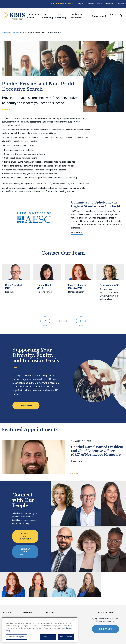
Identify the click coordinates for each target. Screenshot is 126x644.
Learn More (26, 406)
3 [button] (62, 321)
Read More (76, 457)
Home (5, 33)
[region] (40, 630)
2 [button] (59, 321)
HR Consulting (48, 16)
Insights (110, 4)
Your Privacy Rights (16, 637)
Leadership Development (76, 16)
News (100, 4)
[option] (16, 288)
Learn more (77, 233)
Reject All (48, 637)
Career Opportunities (61, 4)
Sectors (90, 4)
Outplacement (99, 16)
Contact (121, 4)
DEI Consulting (61, 16)
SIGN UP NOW (106, 629)
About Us (112, 16)
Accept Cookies (66, 637)
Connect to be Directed (25, 552)
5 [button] (67, 321)
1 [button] (57, 321)
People (80, 4)
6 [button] (69, 321)
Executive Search (33, 16)
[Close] (74, 620)
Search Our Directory (25, 536)
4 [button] (64, 321)
